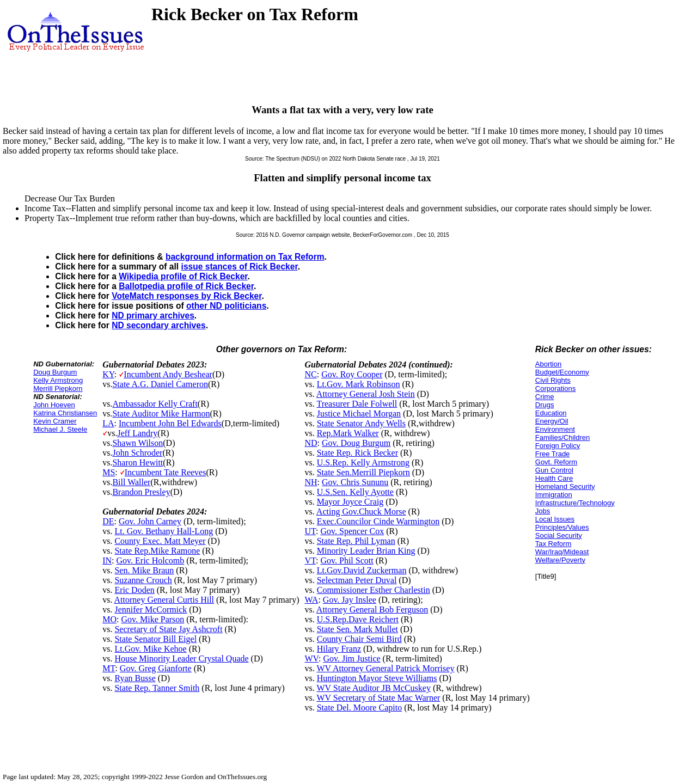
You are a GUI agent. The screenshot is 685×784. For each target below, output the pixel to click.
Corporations (555, 388)
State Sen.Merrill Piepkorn (363, 472)
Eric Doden (134, 590)
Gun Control (554, 470)
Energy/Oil (552, 421)
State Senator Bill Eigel (155, 639)
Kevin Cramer (55, 421)
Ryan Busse (135, 678)
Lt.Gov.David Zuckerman (362, 570)
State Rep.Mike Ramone (157, 551)
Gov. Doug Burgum (356, 443)
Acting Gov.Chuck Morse (361, 512)
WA (311, 600)
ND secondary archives (158, 325)
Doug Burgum (55, 372)
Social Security (559, 535)
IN (107, 561)
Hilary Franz (339, 649)
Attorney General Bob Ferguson (372, 610)
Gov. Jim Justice (351, 659)
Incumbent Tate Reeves (166, 472)
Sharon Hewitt (137, 463)
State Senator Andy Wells (361, 423)
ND (311, 443)
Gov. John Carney (150, 521)
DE (108, 521)
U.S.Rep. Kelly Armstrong (363, 463)
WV (311, 659)
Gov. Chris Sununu (355, 482)
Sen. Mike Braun (144, 570)
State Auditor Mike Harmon (161, 414)
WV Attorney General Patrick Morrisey (385, 668)
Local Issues (555, 519)
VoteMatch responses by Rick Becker (186, 296)
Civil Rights (553, 380)
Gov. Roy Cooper (352, 374)
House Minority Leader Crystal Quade (181, 659)
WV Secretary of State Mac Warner (378, 698)
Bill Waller (131, 482)
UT (310, 531)
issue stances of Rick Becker (240, 267)
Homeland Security (565, 486)
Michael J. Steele (60, 429)
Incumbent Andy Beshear (168, 374)
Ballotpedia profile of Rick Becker (186, 286)
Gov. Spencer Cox (352, 531)
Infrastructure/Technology (575, 503)
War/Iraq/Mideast (562, 552)
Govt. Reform (556, 462)
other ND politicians (226, 306)
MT (109, 668)
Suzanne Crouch (143, 580)
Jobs (543, 511)
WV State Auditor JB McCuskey (373, 688)
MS (109, 472)
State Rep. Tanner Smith (157, 688)
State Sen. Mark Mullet (357, 629)
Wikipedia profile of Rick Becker (183, 276)
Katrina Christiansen (65, 413)
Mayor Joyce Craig (350, 502)
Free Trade (553, 454)
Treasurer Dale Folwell (357, 404)
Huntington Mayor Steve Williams (377, 678)
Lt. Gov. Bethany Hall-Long (164, 531)
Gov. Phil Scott (347, 561)
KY (108, 374)
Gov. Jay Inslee (350, 600)
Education (551, 413)
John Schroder (137, 453)
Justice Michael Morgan (359, 414)
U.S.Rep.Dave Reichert (358, 619)
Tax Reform (553, 544)
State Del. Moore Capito (359, 708)
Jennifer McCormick (151, 610)
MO (109, 619)
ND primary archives (153, 316)
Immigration (554, 495)
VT (310, 561)
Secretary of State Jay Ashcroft (168, 629)
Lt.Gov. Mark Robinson (359, 384)
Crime (545, 397)
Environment (555, 429)
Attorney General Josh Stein (366, 394)
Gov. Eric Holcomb (151, 561)
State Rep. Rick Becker (357, 453)
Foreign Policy (558, 446)
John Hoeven (54, 405)
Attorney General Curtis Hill (164, 600)
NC (310, 374)
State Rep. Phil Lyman (356, 541)
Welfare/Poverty (560, 560)
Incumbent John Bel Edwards (170, 423)
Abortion (548, 364)
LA (108, 423)
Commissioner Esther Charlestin (374, 590)
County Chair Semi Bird (359, 639)
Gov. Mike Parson (152, 619)
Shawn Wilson (137, 443)
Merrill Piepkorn (58, 388)
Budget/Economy (562, 372)
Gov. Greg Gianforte (156, 668)
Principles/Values (562, 527)
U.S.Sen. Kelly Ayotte (355, 492)
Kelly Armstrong (58, 380)
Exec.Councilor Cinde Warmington (378, 521)
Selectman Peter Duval (357, 580)
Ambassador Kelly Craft (155, 404)
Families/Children (562, 437)
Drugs (545, 405)
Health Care (554, 478)
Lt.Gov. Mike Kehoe (150, 649)
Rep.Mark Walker (348, 433)
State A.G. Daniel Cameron (160, 384)
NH (311, 482)
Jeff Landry (137, 433)
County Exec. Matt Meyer (160, 541)
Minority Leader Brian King (366, 551)
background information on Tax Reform (245, 257)
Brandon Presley (141, 492)
